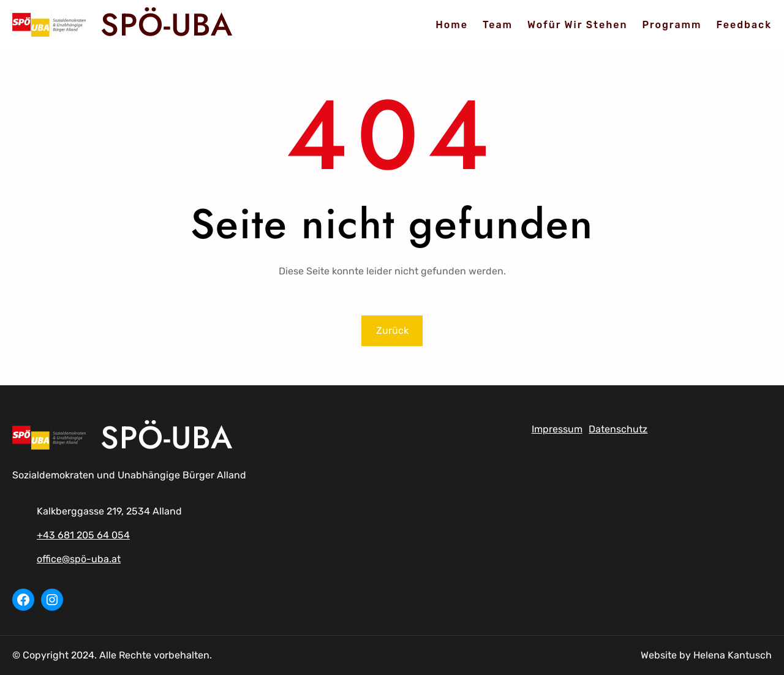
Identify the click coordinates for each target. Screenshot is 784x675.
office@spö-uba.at (79, 559)
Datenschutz (618, 429)
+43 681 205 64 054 (83, 535)
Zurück (392, 330)
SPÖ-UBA (167, 25)
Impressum (557, 429)
